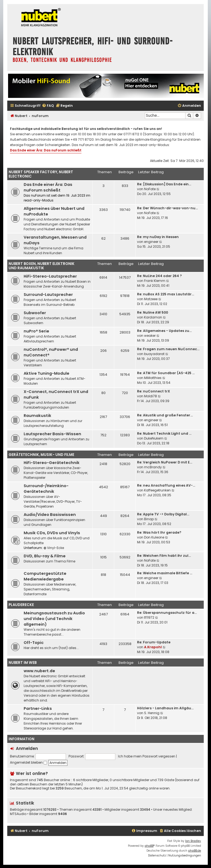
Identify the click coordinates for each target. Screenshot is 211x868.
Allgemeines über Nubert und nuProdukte (54, 211)
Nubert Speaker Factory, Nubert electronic (41, 174)
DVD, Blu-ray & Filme (45, 556)
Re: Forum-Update (154, 642)
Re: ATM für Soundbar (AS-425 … (166, 373)
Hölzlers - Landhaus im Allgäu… (165, 708)
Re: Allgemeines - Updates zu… (164, 331)
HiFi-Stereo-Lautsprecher (50, 276)
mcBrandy (153, 467)
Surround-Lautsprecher (48, 295)
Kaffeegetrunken (157, 490)
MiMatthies (153, 378)
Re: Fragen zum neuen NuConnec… (168, 349)
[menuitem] (48, 106)
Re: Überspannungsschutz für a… (167, 613)
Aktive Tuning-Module (47, 373)
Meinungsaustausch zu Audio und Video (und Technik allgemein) (54, 619)
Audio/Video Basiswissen (50, 515)
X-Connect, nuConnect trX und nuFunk (56, 394)
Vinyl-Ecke (54, 548)
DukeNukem (154, 438)
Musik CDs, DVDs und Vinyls (52, 533)
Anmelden (27, 748)
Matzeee (151, 299)
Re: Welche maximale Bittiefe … (165, 573)
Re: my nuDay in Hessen (158, 237)
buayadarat (154, 354)
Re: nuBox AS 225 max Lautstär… (166, 294)
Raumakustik (37, 416)
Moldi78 (151, 396)
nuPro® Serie (36, 331)
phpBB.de (195, 851)
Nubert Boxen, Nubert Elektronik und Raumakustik (42, 266)
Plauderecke (21, 605)
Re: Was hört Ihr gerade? (159, 532)
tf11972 (149, 617)
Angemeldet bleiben (28, 762)
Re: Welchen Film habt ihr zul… (164, 556)
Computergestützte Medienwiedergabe (45, 576)
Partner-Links (38, 708)
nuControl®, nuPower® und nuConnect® (51, 352)
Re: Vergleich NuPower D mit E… (165, 462)
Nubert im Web (23, 663)
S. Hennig (152, 713)
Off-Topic (34, 643)
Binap (149, 519)
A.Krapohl (153, 647)
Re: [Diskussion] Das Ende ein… (164, 184)
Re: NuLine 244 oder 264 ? (159, 276)
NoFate (150, 189)
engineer (151, 242)
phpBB (149, 846)
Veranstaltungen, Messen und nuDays (55, 240)
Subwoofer (35, 313)
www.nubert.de (39, 671)
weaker (150, 336)
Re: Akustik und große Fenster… (165, 415)
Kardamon (153, 317)
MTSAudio (18, 814)
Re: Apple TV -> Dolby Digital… (163, 514)
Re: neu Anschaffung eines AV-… (166, 485)
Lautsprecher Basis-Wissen (52, 434)
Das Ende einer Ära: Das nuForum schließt (46, 150)
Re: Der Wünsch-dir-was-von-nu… (167, 208)
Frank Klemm (155, 281)
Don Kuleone (154, 537)
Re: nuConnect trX (153, 391)
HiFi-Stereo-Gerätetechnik (52, 463)
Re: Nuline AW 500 (153, 312)
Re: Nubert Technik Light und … (164, 433)
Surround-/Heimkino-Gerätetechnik (46, 489)
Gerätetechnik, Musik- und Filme (41, 455)
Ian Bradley (193, 841)
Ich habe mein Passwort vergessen (147, 756)
